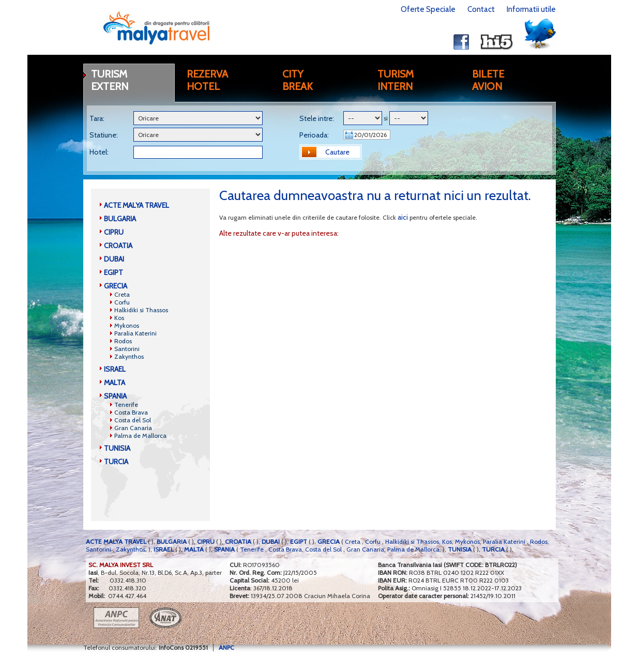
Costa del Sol (133, 420)
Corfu (122, 302)
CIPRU (114, 232)
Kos (119, 318)
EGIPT (113, 272)
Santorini (127, 349)
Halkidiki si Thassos (141, 310)
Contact (481, 9)
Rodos (123, 341)
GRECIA (116, 286)
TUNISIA (117, 448)
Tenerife (126, 404)
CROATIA (118, 246)
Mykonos (127, 325)
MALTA (115, 383)
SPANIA (115, 396)
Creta (122, 294)
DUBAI (114, 259)
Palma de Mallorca (140, 436)
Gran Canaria (133, 428)
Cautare (337, 152)
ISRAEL (115, 369)
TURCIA (116, 462)
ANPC (226, 647)
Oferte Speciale (428, 9)
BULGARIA (120, 219)
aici (403, 217)
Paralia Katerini (135, 333)
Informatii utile (531, 9)
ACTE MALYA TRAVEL (136, 205)
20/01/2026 (370, 135)
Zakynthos (129, 356)
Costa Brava (131, 412)
